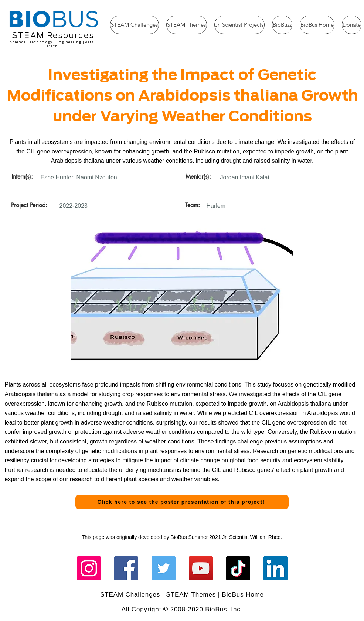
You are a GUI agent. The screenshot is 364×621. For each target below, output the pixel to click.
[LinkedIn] (275, 568)
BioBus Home (243, 595)
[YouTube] (201, 568)
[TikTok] (238, 568)
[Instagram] (89, 568)
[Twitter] (164, 568)
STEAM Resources (53, 35)
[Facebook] (126, 568)
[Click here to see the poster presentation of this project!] (182, 502)
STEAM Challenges (130, 595)
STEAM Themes (191, 595)
